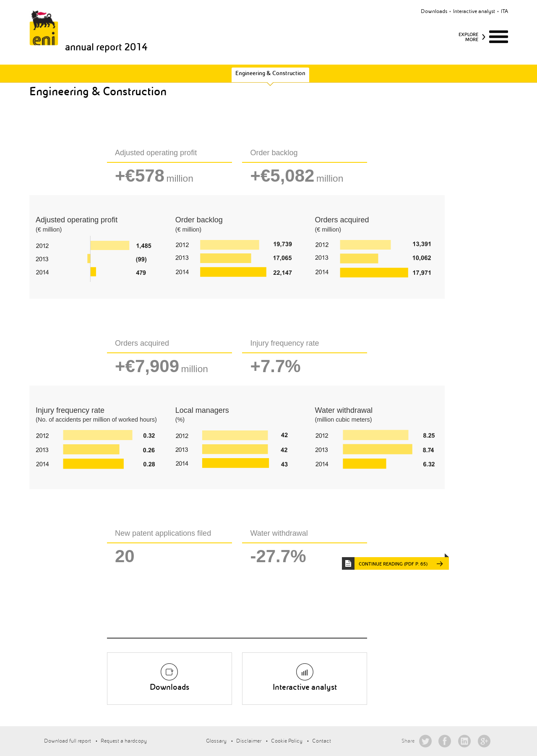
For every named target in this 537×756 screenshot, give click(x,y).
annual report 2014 (106, 47)
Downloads (434, 11)
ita (504, 11)
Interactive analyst (474, 11)
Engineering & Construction (270, 73)
